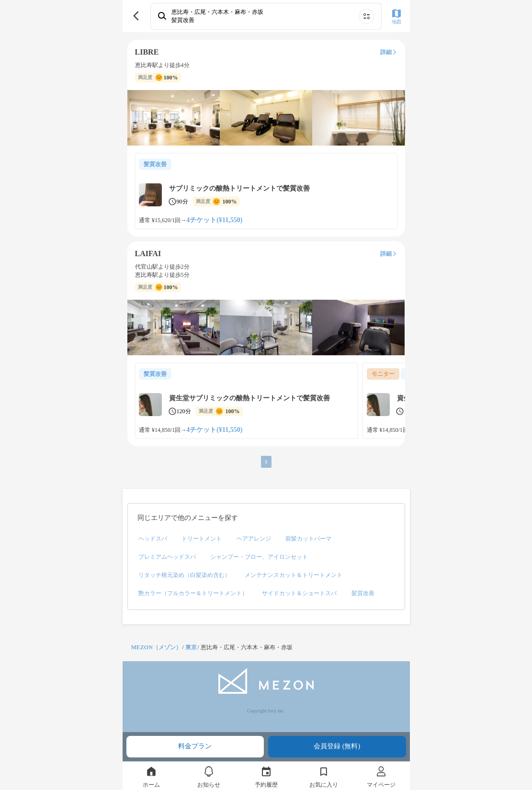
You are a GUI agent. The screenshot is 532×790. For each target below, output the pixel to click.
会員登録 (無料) (337, 746)
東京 (191, 647)
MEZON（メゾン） (156, 647)
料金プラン (195, 746)
